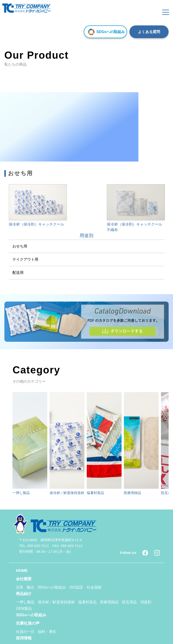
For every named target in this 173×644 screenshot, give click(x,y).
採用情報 (24, 638)
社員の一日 (25, 632)
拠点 (30, 587)
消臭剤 (146, 602)
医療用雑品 (109, 602)
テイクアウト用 (25, 259)
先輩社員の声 (28, 623)
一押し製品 (25, 602)
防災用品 (129, 602)
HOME (22, 571)
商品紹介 (24, 594)
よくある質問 (149, 32)
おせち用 (20, 246)
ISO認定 (76, 587)
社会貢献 (94, 587)
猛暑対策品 (87, 602)
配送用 (18, 273)
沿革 (20, 587)
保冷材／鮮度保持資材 (56, 602)
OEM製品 (24, 609)
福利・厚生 (47, 632)
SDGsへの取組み (106, 32)
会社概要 (24, 579)
